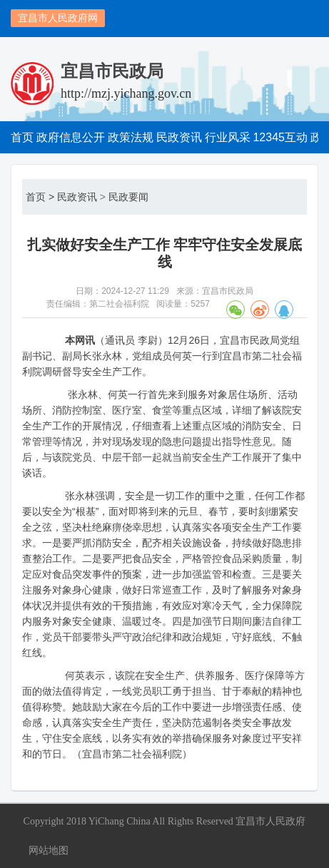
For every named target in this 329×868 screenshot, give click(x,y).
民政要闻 (128, 197)
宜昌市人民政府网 (58, 18)
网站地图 (49, 850)
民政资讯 (77, 197)
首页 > (40, 197)
